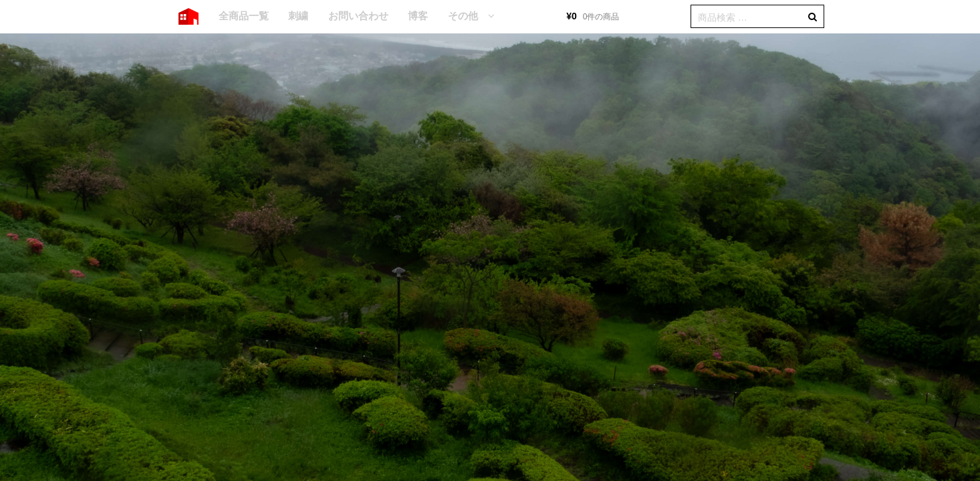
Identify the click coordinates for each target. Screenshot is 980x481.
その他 (463, 16)
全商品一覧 (244, 16)
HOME (189, 17)
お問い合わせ (358, 16)
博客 (418, 16)
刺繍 (298, 16)
